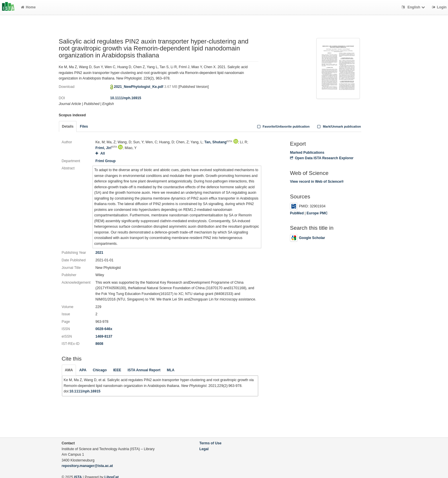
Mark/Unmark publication (339, 126)
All (100, 153)
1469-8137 (104, 336)
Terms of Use (211, 443)
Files (84, 126)
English (414, 7)
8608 (99, 344)
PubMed (297, 213)
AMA (69, 370)
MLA (171, 370)
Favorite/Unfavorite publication (283, 126)
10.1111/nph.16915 (126, 98)
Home (28, 7)
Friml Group (106, 161)
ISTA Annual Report (144, 370)
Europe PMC (317, 213)
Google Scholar (308, 238)
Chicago (100, 370)
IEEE (117, 370)
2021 (99, 253)
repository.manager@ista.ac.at (87, 466)
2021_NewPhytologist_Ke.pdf (139, 87)
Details (68, 126)
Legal (204, 449)
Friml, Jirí (106, 148)
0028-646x (104, 329)
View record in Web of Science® (317, 182)
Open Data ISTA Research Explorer (322, 158)
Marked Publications (307, 153)
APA (83, 370)
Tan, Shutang (218, 142)
